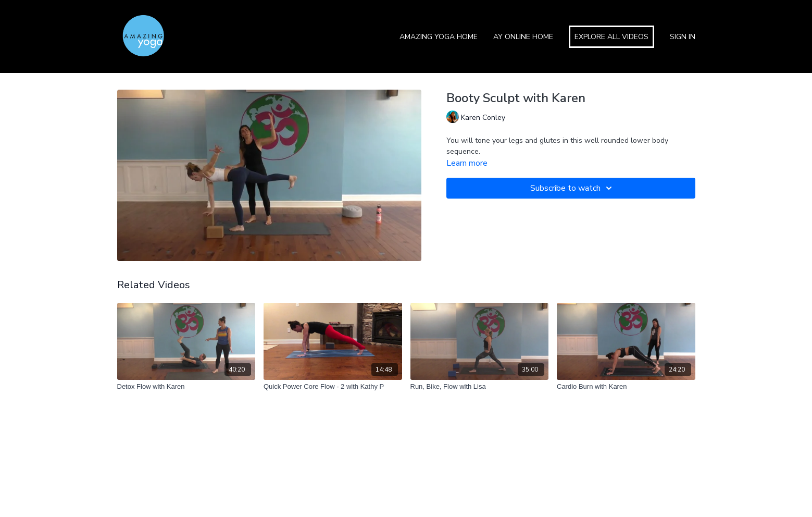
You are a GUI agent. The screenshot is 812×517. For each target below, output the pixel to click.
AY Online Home (523, 37)
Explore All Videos (611, 37)
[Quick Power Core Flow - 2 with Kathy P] (333, 387)
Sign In (683, 37)
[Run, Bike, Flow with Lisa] (480, 387)
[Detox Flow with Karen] (186, 387)
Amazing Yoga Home (439, 37)
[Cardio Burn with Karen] (626, 387)
